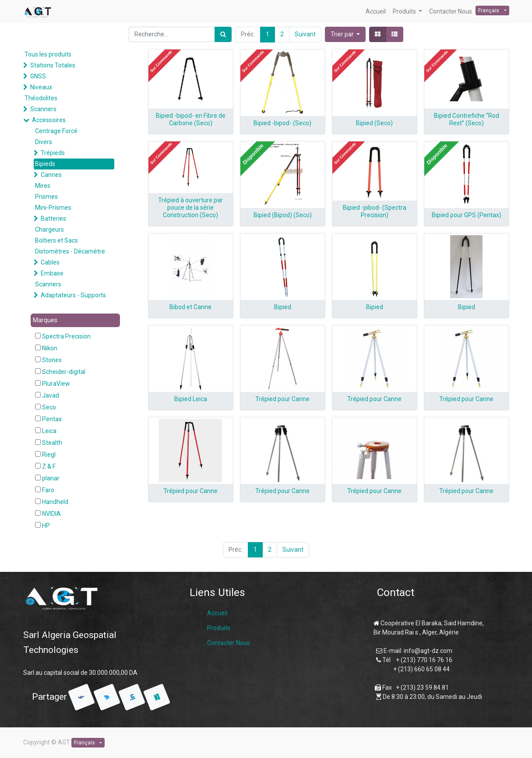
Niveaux (41, 87)
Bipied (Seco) (374, 123)
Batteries (53, 219)
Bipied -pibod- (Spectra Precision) (375, 211)
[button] (345, 34)
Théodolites (41, 98)
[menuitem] (376, 12)
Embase (52, 273)
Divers (44, 142)
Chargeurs (49, 229)
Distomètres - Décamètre (70, 251)
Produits (219, 628)
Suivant (305, 34)
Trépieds (53, 153)
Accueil (217, 613)
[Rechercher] (223, 34)
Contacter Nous (229, 643)
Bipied (283, 307)
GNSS (38, 76)
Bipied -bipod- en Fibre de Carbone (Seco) (191, 119)
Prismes (46, 197)
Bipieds (45, 164)
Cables (50, 262)
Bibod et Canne (190, 307)
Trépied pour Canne (282, 399)
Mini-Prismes (53, 208)
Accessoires (49, 120)
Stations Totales (53, 65)
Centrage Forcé (56, 131)
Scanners (43, 109)
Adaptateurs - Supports (73, 295)
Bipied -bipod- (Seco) (282, 123)
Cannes (51, 175)
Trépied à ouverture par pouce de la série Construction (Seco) (190, 208)
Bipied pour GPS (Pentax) (467, 215)
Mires (43, 186)
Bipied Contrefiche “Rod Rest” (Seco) (467, 119)
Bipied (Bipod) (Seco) (283, 215)
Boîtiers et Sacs (56, 240)
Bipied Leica (191, 399)
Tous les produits (48, 54)
